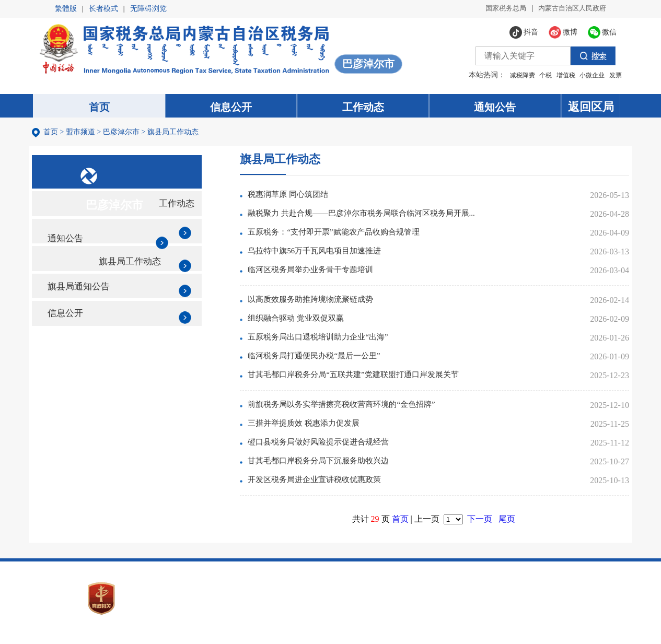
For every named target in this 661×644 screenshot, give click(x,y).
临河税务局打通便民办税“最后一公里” (338, 361)
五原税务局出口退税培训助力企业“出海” (342, 342)
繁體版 (66, 9)
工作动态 (187, 219)
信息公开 (73, 355)
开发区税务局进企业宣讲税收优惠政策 (339, 484)
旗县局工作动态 (177, 134)
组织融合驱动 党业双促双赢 (319, 323)
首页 (55, 134)
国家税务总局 (499, 9)
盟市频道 (85, 134)
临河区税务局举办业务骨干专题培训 (334, 274)
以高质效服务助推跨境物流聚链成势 (334, 304)
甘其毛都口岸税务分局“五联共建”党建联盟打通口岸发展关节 (380, 379)
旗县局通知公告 (88, 321)
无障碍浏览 (148, 9)
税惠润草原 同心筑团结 (310, 199)
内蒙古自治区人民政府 (570, 9)
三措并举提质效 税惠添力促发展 (327, 428)
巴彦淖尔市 (125, 134)
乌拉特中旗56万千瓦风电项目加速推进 (339, 256)
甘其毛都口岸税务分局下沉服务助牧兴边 (343, 466)
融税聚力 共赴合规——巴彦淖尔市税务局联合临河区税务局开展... (389, 218)
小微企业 (582, 75)
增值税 (555, 75)
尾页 (515, 523)
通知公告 (73, 253)
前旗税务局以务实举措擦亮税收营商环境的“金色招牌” (367, 409)
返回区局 (598, 107)
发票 (605, 75)
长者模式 (103, 9)
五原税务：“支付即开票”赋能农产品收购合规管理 (359, 237)
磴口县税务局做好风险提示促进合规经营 (343, 447)
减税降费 (512, 75)
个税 (536, 75)
